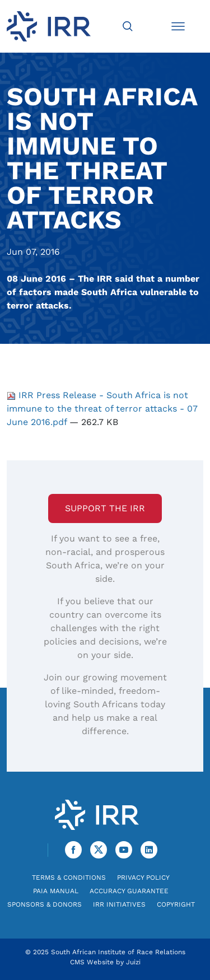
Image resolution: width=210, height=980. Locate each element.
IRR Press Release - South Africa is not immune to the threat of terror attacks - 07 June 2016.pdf (102, 409)
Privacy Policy (143, 878)
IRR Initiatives (119, 904)
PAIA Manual (56, 891)
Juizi (133, 962)
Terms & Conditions (69, 878)
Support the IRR (105, 508)
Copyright (176, 904)
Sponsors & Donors (45, 904)
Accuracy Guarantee (129, 891)
